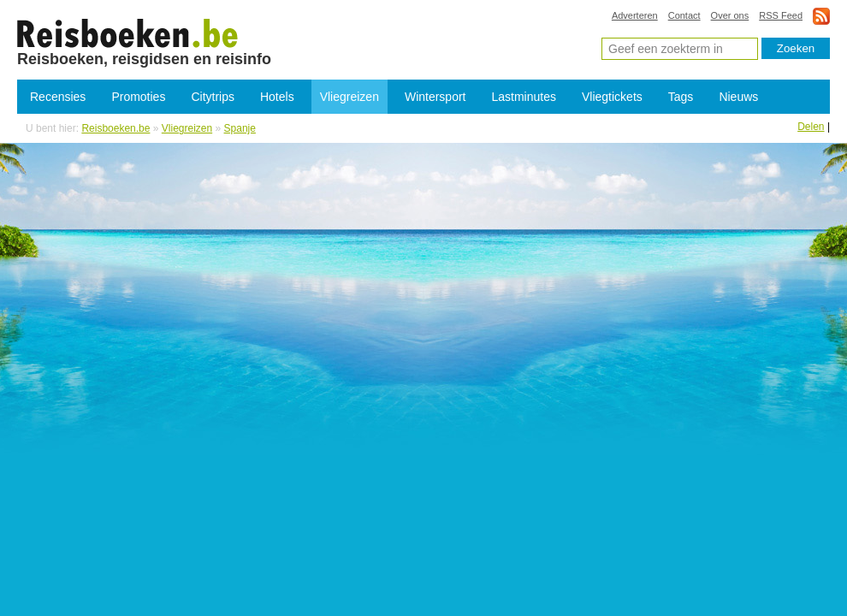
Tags (681, 97)
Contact (684, 15)
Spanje (240, 128)
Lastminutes (524, 97)
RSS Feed (781, 15)
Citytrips (213, 97)
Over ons (730, 15)
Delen (811, 127)
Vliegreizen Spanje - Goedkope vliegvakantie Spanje (128, 33)
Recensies (58, 97)
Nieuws (738, 97)
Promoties (138, 97)
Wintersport (435, 97)
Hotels (277, 97)
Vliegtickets (612, 97)
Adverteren (635, 15)
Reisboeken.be (115, 128)
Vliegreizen (349, 97)
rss (821, 16)
